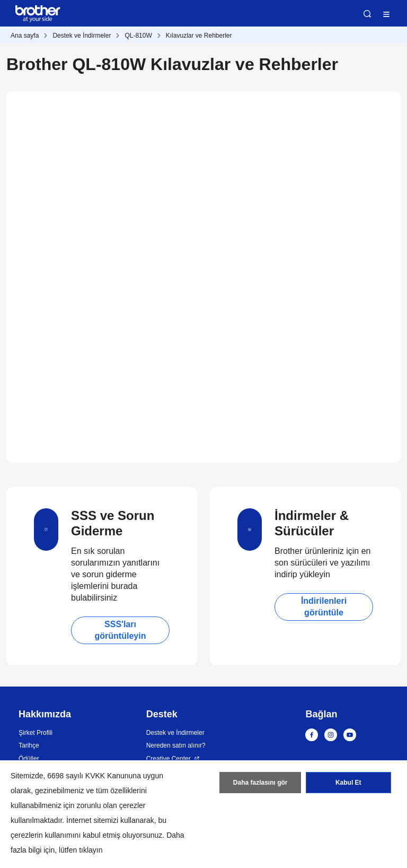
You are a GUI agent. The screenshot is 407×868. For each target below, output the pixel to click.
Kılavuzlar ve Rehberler (199, 36)
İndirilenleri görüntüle (324, 607)
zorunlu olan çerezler (111, 805)
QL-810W (138, 36)
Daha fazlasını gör (260, 783)
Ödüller (29, 759)
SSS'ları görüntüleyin (121, 630)
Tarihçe (29, 745)
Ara (367, 14)
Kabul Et (348, 783)
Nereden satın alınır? (176, 745)
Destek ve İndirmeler (82, 36)
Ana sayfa (25, 36)
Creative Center (169, 759)
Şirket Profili (36, 733)
